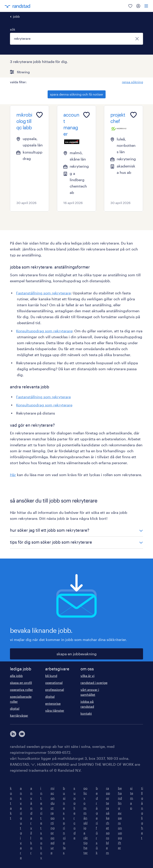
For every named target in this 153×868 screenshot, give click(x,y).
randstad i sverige (94, 683)
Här (13, 475)
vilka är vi (87, 676)
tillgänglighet (142, 813)
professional (55, 690)
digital (15, 708)
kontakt (86, 713)
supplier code (75, 813)
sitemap (132, 798)
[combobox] (76, 39)
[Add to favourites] (39, 115)
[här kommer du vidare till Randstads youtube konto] (22, 734)
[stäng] (137, 39)
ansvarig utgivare (21, 823)
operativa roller (21, 690)
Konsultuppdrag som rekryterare (44, 331)
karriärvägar (19, 715)
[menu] (146, 6)
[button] (76, 531)
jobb (16, 16)
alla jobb (16, 676)
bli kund (51, 676)
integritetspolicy (41, 823)
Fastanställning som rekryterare (43, 293)
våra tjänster (55, 710)
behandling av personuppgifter (120, 818)
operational (54, 683)
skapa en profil (21, 683)
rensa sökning (132, 82)
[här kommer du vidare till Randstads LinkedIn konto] (13, 734)
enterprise (53, 703)
